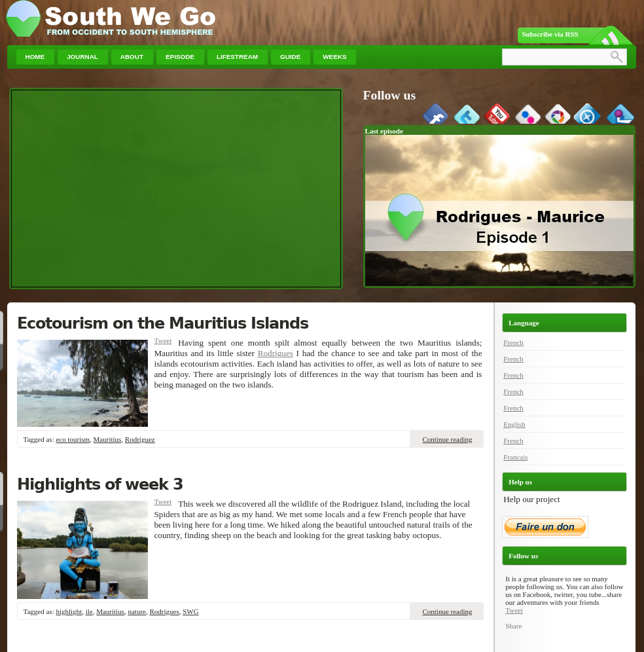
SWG (190, 611)
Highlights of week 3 (100, 484)
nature (136, 611)
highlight (69, 611)
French (513, 342)
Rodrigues (276, 353)
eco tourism (73, 439)
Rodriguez (140, 439)
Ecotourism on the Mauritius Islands (163, 323)
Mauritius (108, 439)
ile (89, 611)
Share (513, 626)
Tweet (163, 340)
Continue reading (447, 439)
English (514, 424)
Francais (515, 457)
